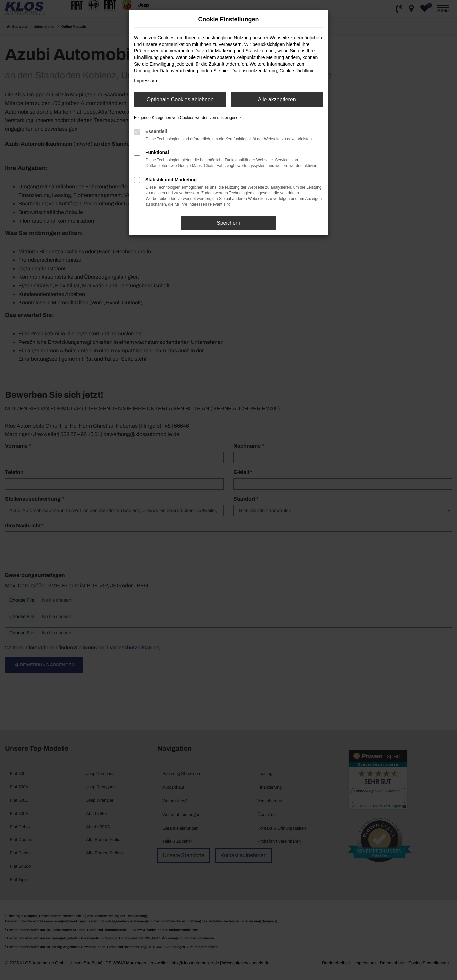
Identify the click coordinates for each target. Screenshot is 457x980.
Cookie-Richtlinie (297, 71)
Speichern (228, 223)
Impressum (146, 81)
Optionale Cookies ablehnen (180, 99)
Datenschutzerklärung (254, 71)
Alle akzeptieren (277, 99)
